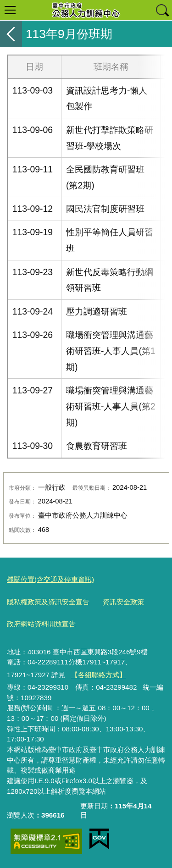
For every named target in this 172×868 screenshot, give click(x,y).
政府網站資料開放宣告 (41, 624)
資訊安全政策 (123, 602)
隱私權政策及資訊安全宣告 (48, 602)
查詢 (162, 10)
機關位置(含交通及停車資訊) (50, 579)
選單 (10, 10)
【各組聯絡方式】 (99, 675)
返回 (11, 34)
